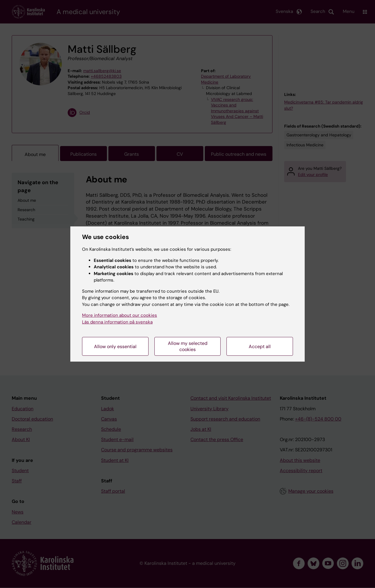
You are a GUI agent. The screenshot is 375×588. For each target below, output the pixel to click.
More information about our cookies (120, 315)
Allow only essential (115, 346)
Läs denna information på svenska (117, 322)
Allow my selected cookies (188, 346)
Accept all (260, 346)
